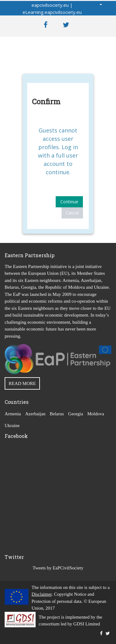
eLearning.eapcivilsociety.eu (52, 12)
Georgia (75, 414)
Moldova (96, 414)
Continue (69, 202)
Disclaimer (42, 594)
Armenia (13, 414)
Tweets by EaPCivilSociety (58, 568)
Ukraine (12, 426)
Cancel (72, 213)
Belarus (57, 414)
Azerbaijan (35, 414)
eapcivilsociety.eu (50, 5)
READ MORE (22, 383)
